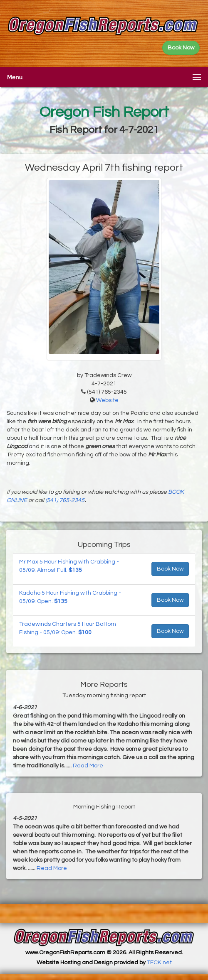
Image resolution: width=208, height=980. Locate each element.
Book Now (170, 569)
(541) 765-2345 (65, 500)
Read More (88, 766)
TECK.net (159, 963)
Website (107, 400)
